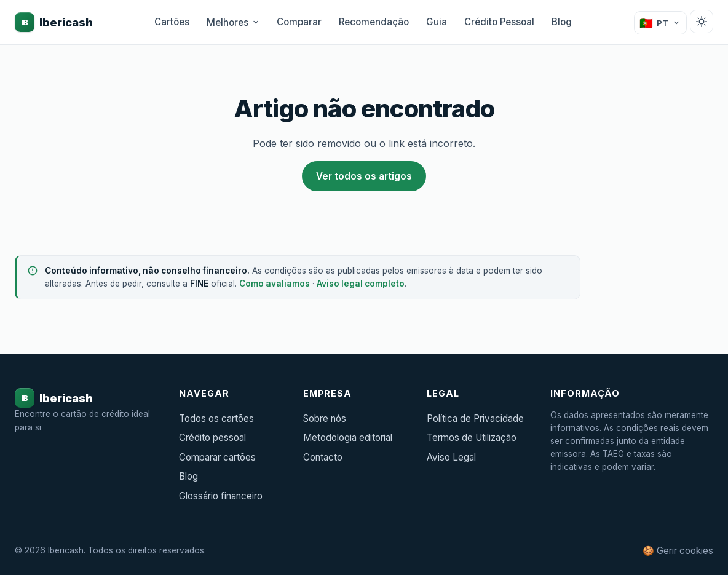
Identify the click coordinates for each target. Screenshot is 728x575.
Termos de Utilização (472, 438)
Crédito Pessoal (499, 22)
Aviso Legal (451, 457)
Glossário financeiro (221, 496)
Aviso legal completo (361, 284)
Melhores (233, 22)
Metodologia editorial (348, 438)
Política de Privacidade (475, 418)
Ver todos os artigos (364, 176)
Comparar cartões (217, 457)
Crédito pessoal (212, 438)
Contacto (323, 457)
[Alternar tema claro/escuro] (702, 22)
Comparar (299, 22)
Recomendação (374, 22)
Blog (562, 22)
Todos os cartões (216, 418)
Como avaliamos (275, 284)
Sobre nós (325, 418)
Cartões (172, 22)
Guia (437, 22)
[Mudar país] (660, 23)
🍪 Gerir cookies (678, 551)
